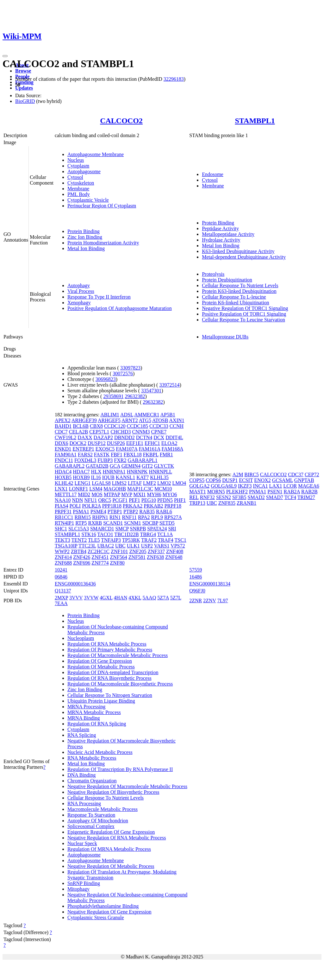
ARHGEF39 (84, 420)
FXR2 (120, 460)
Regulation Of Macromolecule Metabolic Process (118, 655)
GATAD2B (97, 466)
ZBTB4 (79, 551)
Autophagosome (84, 171)
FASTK (102, 455)
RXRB (95, 523)
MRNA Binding (84, 718)
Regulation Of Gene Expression (100, 661)
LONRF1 (78, 489)
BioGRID (25, 101)
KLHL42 (64, 483)
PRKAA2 (133, 506)
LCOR (290, 486)
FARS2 (85, 455)
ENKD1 (63, 449)
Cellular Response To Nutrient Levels (240, 285)
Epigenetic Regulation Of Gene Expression (111, 832)
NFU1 (90, 500)
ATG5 (145, 420)
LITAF (135, 483)
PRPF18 (173, 506)
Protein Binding (84, 231)
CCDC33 (159, 426)
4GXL (106, 598)
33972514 (169, 385)
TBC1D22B (126, 534)
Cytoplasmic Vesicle (88, 200)
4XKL (135, 598)
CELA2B (78, 432)
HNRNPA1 (114, 472)
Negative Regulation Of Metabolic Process (111, 866)
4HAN (121, 598)
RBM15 (83, 517)
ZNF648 (174, 557)
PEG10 (149, 500)
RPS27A (173, 517)
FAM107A (127, 449)
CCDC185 (138, 426)
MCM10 (163, 489)
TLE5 (94, 540)
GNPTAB (304, 480)
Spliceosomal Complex (91, 826)
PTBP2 (131, 512)
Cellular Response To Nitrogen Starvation (110, 695)
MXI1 (139, 494)
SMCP (122, 529)
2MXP (61, 598)
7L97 (223, 601)
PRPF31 (63, 512)
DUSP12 (97, 443)
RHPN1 (100, 517)
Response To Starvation (91, 815)
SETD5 (167, 523)
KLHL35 (159, 477)
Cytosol (75, 177)
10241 (61, 570)
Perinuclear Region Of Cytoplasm (102, 206)
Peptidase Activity (220, 228)
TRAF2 (149, 540)
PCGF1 (120, 500)
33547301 (151, 391)
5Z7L (176, 598)
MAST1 (197, 492)
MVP (127, 494)
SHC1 (61, 529)
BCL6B (81, 426)
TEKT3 (62, 540)
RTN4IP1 (64, 523)
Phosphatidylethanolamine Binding (103, 906)
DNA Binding (81, 775)
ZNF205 (138, 551)
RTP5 (81, 523)
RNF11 (129, 517)
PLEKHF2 (237, 492)
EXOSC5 (105, 449)
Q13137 (63, 591)
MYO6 (170, 494)
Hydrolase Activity (221, 240)
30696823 (106, 379)
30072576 (123, 373)
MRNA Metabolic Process (94, 712)
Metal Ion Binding (86, 248)
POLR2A (91, 506)
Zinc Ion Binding (85, 237)
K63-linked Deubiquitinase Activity (238, 251)
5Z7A (163, 598)
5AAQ (150, 598)
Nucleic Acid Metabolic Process (100, 752)
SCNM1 (132, 523)
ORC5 (105, 500)
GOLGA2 (199, 486)
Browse (23, 71)
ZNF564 (119, 557)
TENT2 (79, 540)
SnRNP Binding (84, 883)
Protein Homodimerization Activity (103, 243)
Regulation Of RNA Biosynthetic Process (109, 678)
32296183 (174, 79)
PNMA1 (258, 492)
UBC (120, 546)
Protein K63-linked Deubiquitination (239, 291)
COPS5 (197, 480)
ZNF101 (119, 551)
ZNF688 (63, 563)
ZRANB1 (246, 503)
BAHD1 (63, 426)
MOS (97, 494)
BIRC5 (251, 474)
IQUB (108, 477)
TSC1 (181, 540)
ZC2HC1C (99, 551)
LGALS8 (101, 483)
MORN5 (216, 492)
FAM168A (172, 449)
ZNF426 (82, 557)
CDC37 (296, 474)
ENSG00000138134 (210, 584)
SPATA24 (157, 529)
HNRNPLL (161, 472)
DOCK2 (78, 443)
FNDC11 (64, 460)
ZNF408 (175, 551)
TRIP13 (197, 503)
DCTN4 (144, 437)
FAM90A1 (66, 455)
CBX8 (96, 426)
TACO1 (105, 534)
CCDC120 (115, 426)
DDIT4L (174, 437)
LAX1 (276, 486)
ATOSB (160, 420)
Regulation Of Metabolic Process (101, 667)
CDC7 (61, 432)
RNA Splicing (82, 735)
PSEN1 (275, 492)
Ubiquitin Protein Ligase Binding (101, 701)
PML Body (79, 194)
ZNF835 (227, 503)
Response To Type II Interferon (99, 297)
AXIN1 (177, 420)
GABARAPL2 (70, 466)
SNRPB (138, 529)
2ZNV (210, 601)
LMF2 (150, 483)
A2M (238, 474)
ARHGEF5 (109, 420)
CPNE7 (159, 432)
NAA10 (63, 500)
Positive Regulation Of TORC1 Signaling (244, 314)
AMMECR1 (147, 415)
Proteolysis (213, 274)
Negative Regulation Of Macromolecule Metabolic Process (127, 786)
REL (194, 497)
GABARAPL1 (142, 460)
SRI (172, 529)
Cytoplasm (78, 166)
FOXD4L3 (85, 460)
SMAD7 (275, 497)
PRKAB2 (153, 506)
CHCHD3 (121, 432)
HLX (96, 472)
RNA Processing (84, 803)
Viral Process (81, 291)
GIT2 (147, 466)
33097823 (130, 368)
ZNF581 (137, 557)
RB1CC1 (64, 517)
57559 (196, 570)
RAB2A (292, 492)
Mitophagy (78, 889)
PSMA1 (81, 512)
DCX (159, 437)
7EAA (61, 603)
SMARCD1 (102, 529)
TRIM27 (306, 497)
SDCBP (150, 523)
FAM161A (149, 449)
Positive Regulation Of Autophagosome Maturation (120, 308)
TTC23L (87, 546)
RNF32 (207, 497)
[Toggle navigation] (5, 56)
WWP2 (62, 551)
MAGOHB (115, 489)
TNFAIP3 (111, 540)
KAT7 (143, 477)
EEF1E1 (135, 443)
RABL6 (164, 512)
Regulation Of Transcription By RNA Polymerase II (120, 769)
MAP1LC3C (140, 489)
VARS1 (162, 546)
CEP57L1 (99, 432)
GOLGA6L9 (224, 486)
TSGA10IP (66, 546)
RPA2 (144, 517)
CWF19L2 (65, 437)
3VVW (91, 598)
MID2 (84, 494)
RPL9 (157, 517)
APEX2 (63, 420)
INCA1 (261, 486)
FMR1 (166, 455)
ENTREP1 (83, 449)
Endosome (213, 174)
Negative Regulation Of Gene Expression (109, 912)
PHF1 (180, 500)
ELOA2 (169, 443)
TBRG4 (148, 534)
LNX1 (61, 489)
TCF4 (290, 497)
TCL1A (165, 534)
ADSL (127, 415)
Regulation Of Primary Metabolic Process (110, 650)
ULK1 (133, 546)
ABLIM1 (110, 415)
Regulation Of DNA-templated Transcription (113, 672)
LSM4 (96, 489)
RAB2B (309, 492)
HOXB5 (63, 477)
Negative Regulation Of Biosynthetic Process (113, 792)
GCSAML (283, 480)
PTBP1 (115, 512)
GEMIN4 (131, 466)
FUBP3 (105, 460)
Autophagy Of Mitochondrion (98, 821)
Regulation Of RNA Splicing (97, 724)
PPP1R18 (112, 506)
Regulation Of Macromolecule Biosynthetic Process (120, 684)
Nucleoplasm (81, 638)
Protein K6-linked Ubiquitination (235, 303)
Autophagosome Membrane (96, 154)
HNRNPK (137, 472)
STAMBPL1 (255, 121)
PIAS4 (62, 506)
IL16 (96, 477)
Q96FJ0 (197, 591)
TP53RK (131, 540)
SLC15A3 (79, 529)
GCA (115, 466)
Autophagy (79, 285)
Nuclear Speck (82, 843)
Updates (24, 88)
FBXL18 (133, 455)
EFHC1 (152, 443)
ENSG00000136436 (75, 584)
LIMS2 (119, 483)
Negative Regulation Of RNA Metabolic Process (117, 838)
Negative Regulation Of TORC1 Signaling (245, 308)
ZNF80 (117, 563)
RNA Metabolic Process (92, 758)
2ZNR (196, 601)
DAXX (85, 437)
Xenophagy (79, 303)
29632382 (135, 396)
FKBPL (151, 455)
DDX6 (62, 443)
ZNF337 (156, 551)
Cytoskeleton (81, 183)
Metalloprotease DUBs (225, 337)
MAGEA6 (309, 486)
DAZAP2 (103, 437)
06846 (61, 577)
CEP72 (312, 474)
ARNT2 (130, 420)
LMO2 (164, 483)
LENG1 (83, 483)
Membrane (78, 189)
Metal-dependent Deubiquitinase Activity (244, 257)
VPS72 (178, 546)
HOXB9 (81, 477)
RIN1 (115, 517)
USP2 (147, 546)
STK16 (89, 534)
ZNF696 (82, 563)
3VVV (76, 598)
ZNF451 (100, 557)
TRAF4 (166, 540)
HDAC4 (63, 472)
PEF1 (134, 500)
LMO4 (179, 483)
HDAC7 (81, 472)
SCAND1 (113, 523)
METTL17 (66, 494)
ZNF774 (100, 563)
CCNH (177, 426)
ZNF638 (155, 557)
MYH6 (154, 494)
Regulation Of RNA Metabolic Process (107, 644)
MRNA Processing (86, 707)
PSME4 (98, 512)
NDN (78, 500)
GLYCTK (164, 466)
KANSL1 (125, 477)
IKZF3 (245, 486)
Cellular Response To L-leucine (234, 297)
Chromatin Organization (92, 781)
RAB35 (147, 512)
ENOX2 (262, 480)
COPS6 (213, 480)
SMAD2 (256, 497)
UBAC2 (105, 546)
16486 (196, 577)
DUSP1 (230, 480)
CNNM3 (141, 432)
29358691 (113, 396)
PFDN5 (165, 500)
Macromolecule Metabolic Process (103, 809)
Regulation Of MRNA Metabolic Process (109, 849)
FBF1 (116, 455)
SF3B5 (239, 497)
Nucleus (76, 160)
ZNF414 (63, 557)
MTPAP (112, 494)
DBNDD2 (125, 437)
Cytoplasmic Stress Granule (96, 917)
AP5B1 (168, 415)
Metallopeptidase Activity (228, 234)
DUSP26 (116, 443)
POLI (75, 506)
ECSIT (246, 480)
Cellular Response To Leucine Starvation (243, 320)
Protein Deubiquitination (227, 280)
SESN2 (224, 497)
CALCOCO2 (121, 121)
